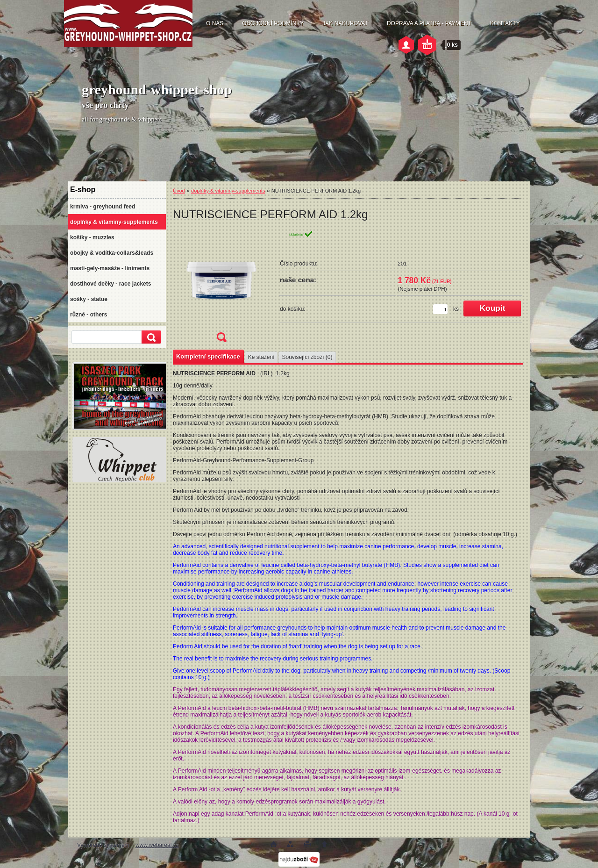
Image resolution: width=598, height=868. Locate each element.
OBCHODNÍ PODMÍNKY (273, 23)
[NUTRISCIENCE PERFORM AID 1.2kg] (221, 289)
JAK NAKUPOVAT (345, 23)
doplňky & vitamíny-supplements (228, 191)
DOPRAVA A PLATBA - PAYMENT (429, 23)
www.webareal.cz (157, 845)
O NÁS (215, 23)
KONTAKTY (505, 23)
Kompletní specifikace (208, 356)
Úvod (179, 191)
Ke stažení (261, 357)
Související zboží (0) (307, 357)
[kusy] (440, 309)
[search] (150, 337)
